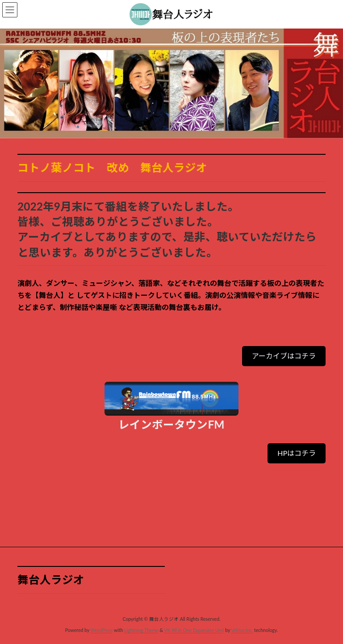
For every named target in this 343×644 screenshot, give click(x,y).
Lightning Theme (141, 630)
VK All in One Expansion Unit (194, 630)
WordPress (101, 630)
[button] (284, 356)
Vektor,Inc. (242, 630)
